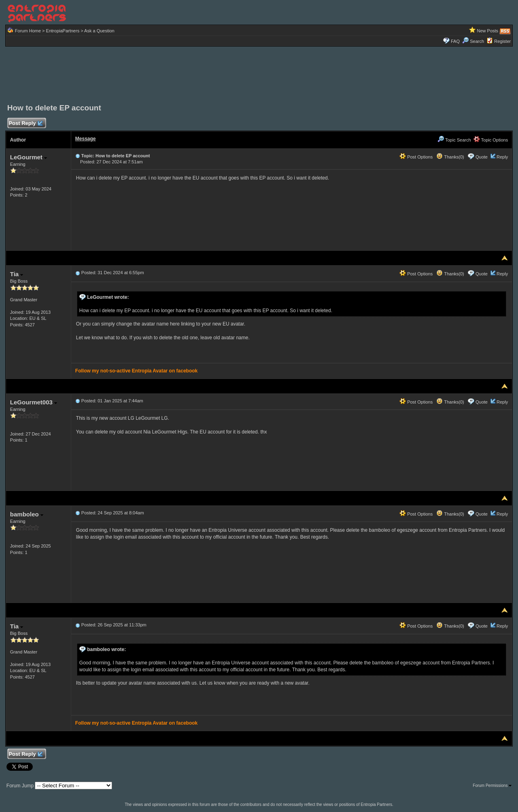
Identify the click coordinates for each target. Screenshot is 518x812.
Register (502, 41)
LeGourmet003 (34, 402)
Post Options (416, 157)
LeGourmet (29, 157)
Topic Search (454, 140)
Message (86, 139)
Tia (17, 274)
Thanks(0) (450, 157)
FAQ (455, 41)
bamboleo (27, 514)
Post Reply (25, 124)
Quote (482, 157)
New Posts (488, 31)
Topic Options (491, 140)
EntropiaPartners (63, 31)
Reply (502, 157)
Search (473, 41)
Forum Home (28, 31)
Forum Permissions (492, 786)
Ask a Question (99, 31)
